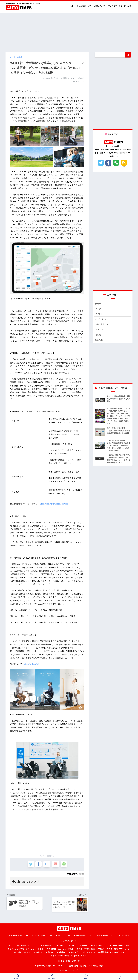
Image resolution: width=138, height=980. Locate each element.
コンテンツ (100, 330)
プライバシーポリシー (43, 936)
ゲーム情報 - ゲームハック (118, 946)
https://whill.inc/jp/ (31, 664)
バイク (98, 309)
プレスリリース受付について (120, 6)
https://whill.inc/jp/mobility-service (54, 504)
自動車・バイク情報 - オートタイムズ (63, 953)
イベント (99, 314)
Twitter (101, 167)
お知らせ (99, 341)
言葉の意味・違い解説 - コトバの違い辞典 (86, 967)
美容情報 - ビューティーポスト (61, 950)
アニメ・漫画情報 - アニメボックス (51, 946)
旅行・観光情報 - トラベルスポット (28, 953)
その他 (98, 335)
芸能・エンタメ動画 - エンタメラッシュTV (70, 957)
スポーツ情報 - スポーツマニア (91, 950)
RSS (124, 167)
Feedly (116, 167)
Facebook (108, 167)
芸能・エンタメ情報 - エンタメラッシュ (87, 946)
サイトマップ (126, 936)
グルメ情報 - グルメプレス (21, 946)
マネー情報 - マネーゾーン (119, 950)
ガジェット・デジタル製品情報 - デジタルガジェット (104, 953)
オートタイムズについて (81, 6)
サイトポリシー (64, 936)
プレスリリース (102, 325)
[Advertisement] (69, 31)
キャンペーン (101, 320)
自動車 (81, 874)
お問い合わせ (100, 6)
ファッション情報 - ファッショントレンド (27, 950)
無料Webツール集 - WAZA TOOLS (50, 967)
